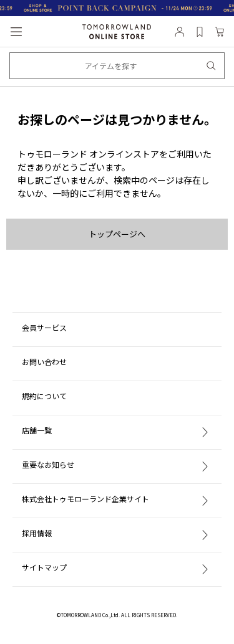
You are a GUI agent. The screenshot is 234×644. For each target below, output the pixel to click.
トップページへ (117, 234)
